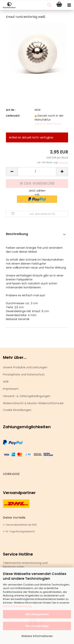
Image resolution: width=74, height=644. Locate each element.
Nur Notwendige (37, 626)
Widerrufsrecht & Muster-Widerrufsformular (33, 403)
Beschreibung (17, 234)
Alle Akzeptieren (37, 614)
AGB (6, 382)
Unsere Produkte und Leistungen (25, 367)
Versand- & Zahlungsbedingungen (27, 396)
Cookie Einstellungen (17, 410)
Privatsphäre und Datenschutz (24, 374)
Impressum (11, 389)
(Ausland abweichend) (48, 124)
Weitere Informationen (37, 636)
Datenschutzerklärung (17, 606)
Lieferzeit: (13, 116)
